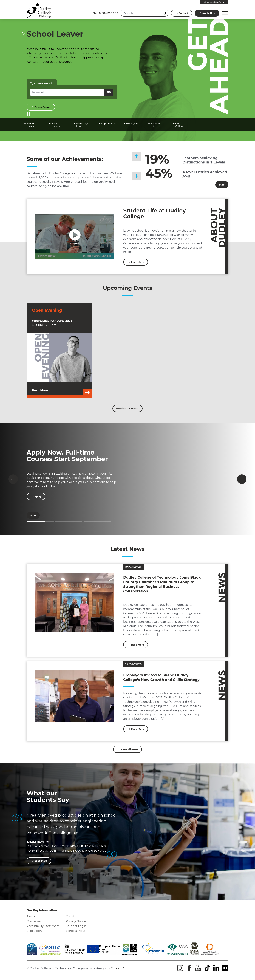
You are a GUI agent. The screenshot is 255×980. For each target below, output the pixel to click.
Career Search (41, 107)
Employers (132, 123)
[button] (225, 13)
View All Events (128, 408)
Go (109, 92)
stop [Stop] (220, 185)
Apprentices (108, 123)
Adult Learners (56, 125)
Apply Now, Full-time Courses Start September (67, 456)
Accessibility (214, 2)
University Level (82, 125)
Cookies (71, 917)
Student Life (155, 125)
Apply (207, 13)
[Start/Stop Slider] (28, 115)
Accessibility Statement (43, 926)
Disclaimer (34, 921)
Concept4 (117, 968)
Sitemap (32, 917)
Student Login (76, 926)
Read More (136, 262)
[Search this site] (165, 13)
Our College (180, 125)
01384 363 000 (106, 13)
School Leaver (30, 125)
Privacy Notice (76, 921)
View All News (128, 749)
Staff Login (34, 931)
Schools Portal (76, 931)
